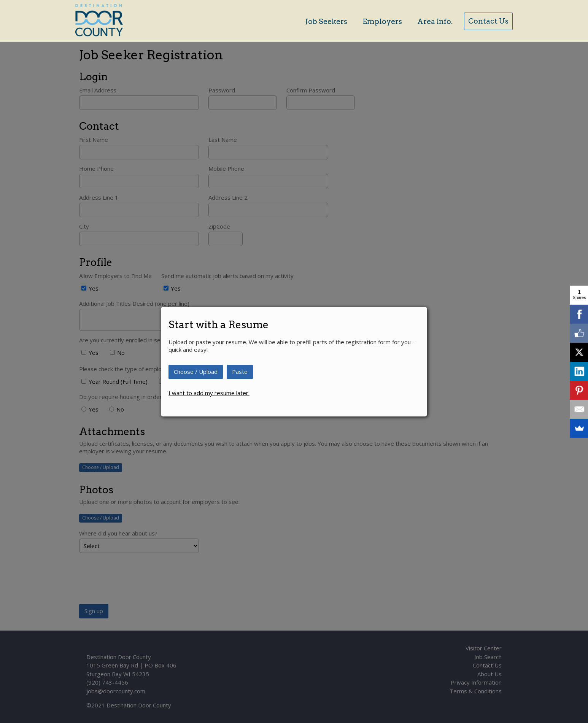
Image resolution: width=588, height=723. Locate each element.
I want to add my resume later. (209, 393)
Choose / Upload (196, 372)
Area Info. (435, 21)
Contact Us (488, 21)
